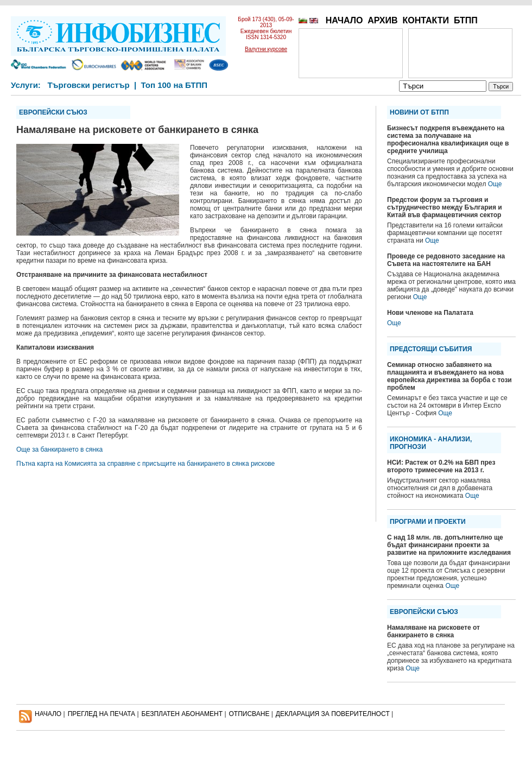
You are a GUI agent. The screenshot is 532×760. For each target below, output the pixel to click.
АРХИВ (382, 20)
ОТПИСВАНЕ (249, 714)
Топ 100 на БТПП (175, 85)
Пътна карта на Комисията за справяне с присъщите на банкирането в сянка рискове (145, 464)
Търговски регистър (88, 85)
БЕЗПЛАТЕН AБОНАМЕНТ (182, 714)
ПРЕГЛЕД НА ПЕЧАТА (102, 714)
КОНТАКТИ (426, 20)
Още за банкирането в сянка (59, 449)
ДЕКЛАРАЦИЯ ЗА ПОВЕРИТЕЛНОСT (333, 714)
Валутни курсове (266, 49)
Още (495, 184)
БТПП (466, 20)
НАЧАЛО (344, 20)
